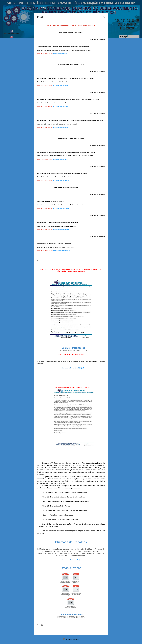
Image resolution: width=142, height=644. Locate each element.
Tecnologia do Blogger (71, 639)
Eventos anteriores (86, 7)
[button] (104, 18)
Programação (53, 7)
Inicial (43, 7)
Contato (99, 7)
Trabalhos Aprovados (69, 7)
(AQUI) (82, 368)
